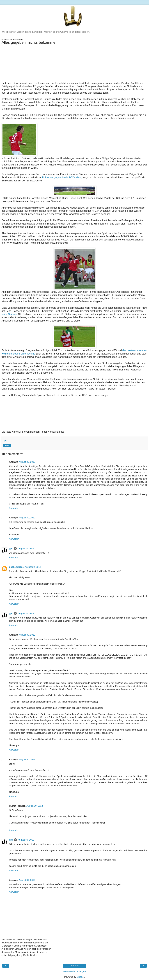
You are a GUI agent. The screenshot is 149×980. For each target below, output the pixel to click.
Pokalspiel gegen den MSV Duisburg (62, 177)
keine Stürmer (9, 314)
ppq (11, 548)
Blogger (80, 977)
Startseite (74, 966)
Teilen (7, 445)
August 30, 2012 (27, 462)
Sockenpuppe (16, 567)
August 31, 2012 (27, 880)
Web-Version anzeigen (74, 971)
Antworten (14, 508)
